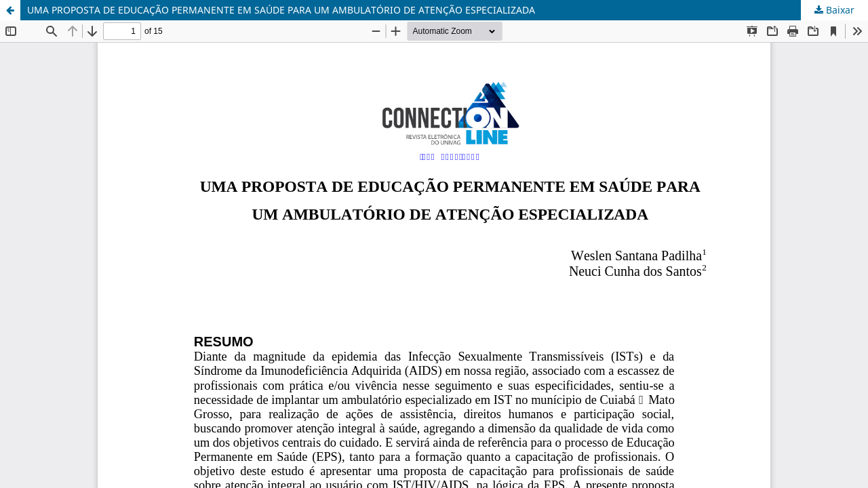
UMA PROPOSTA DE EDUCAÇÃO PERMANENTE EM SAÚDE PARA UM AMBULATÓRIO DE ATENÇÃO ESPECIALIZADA (281, 10)
